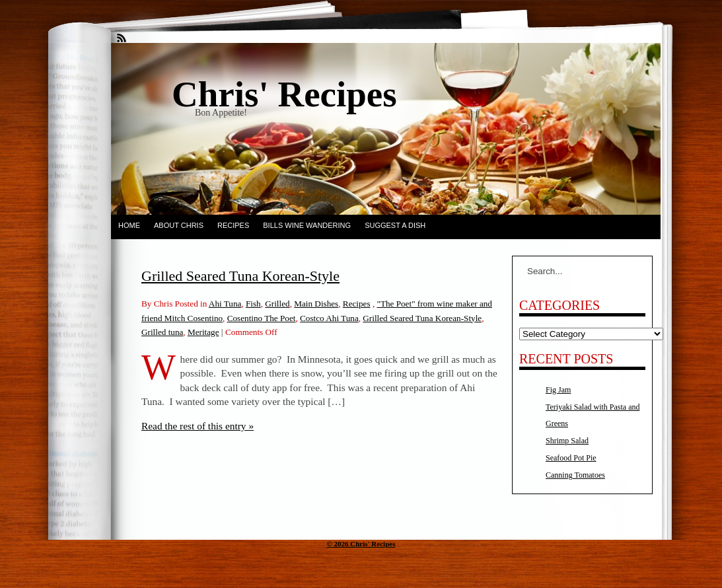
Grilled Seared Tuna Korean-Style (240, 276)
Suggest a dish (395, 225)
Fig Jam (558, 390)
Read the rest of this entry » (198, 426)
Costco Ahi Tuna (329, 318)
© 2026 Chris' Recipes (361, 544)
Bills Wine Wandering (307, 225)
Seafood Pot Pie (571, 458)
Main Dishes (316, 304)
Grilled (277, 304)
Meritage (203, 332)
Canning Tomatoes (575, 475)
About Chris (179, 225)
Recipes (233, 225)
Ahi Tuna (225, 304)
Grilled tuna (162, 332)
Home (129, 225)
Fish (253, 304)
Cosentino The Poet (262, 318)
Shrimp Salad (567, 441)
